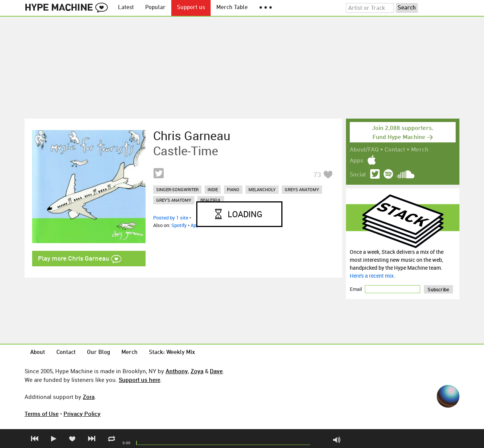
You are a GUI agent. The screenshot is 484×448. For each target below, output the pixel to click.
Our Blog (99, 353)
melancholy (262, 189)
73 (317, 175)
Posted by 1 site (171, 218)
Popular (155, 8)
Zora (89, 397)
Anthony (177, 371)
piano (233, 189)
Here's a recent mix (372, 276)
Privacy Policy (82, 414)
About (38, 353)
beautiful (211, 200)
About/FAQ (364, 150)
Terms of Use (42, 414)
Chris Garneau (192, 136)
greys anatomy (302, 189)
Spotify (179, 225)
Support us (191, 8)
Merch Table (232, 8)
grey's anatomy (174, 200)
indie (213, 189)
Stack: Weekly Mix (172, 353)
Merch (420, 150)
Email (356, 289)
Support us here (140, 380)
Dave (216, 371)
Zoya (197, 371)
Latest (126, 8)
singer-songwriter (177, 189)
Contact (395, 150)
